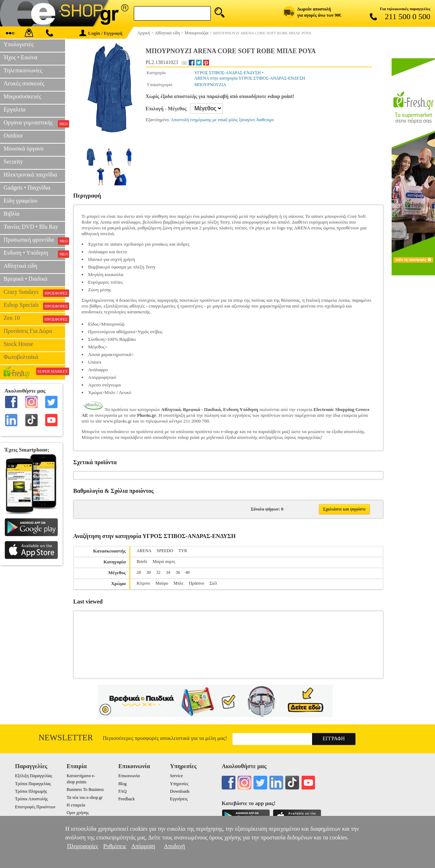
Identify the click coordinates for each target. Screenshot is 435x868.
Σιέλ (214, 583)
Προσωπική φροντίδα (34, 241)
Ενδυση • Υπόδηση (34, 254)
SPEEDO (165, 551)
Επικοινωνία (129, 776)
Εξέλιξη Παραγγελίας (34, 776)
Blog (122, 784)
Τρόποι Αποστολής (32, 799)
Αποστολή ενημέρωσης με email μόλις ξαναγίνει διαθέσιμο (222, 120)
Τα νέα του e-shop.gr (84, 797)
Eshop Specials (34, 306)
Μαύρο (162, 583)
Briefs (142, 562)
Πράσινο (196, 583)
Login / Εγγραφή (101, 33)
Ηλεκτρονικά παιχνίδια (30, 175)
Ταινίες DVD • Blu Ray (31, 227)
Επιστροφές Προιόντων (35, 807)
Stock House (18, 344)
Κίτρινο (143, 583)
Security (13, 162)
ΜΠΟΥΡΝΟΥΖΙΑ (210, 85)
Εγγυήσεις (179, 799)
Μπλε (179, 583)
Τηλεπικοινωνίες (23, 70)
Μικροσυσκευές (22, 96)
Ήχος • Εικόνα (20, 57)
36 (178, 572)
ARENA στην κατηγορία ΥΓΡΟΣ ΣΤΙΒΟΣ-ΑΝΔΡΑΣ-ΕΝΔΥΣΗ (250, 78)
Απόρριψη (143, 846)
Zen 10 (34, 319)
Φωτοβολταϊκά (21, 357)
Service (176, 776)
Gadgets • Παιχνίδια (27, 188)
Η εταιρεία (76, 805)
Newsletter (66, 738)
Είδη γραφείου (21, 201)
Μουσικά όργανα (24, 149)
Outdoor (13, 136)
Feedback (127, 799)
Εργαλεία (14, 109)
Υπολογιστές (19, 44)
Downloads (180, 791)
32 (158, 572)
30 (149, 572)
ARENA (144, 551)
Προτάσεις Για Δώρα (28, 331)
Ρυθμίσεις (115, 846)
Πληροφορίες (82, 846)
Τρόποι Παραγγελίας (33, 784)
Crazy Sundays (34, 293)
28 (139, 572)
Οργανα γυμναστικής (34, 123)
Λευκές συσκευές (24, 83)
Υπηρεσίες (179, 784)
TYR (183, 551)
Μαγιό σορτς (164, 562)
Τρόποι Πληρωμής (31, 791)
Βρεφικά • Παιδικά (25, 279)
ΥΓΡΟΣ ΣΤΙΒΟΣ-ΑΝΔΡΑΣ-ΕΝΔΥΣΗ (227, 73)
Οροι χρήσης (78, 813)
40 (188, 572)
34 (168, 572)
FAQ (122, 791)
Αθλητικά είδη (20, 266)
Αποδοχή (174, 846)
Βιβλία (12, 214)
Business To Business (85, 789)
